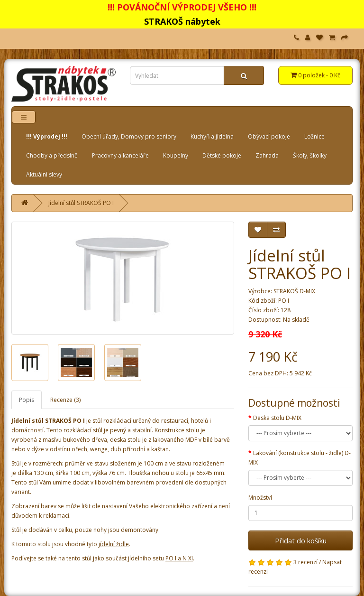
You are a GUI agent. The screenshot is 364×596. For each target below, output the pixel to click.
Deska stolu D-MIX (277, 418)
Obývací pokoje (269, 136)
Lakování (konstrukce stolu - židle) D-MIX (300, 458)
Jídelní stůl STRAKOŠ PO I (81, 203)
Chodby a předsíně (52, 155)
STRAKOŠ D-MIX (294, 291)
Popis (27, 400)
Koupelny (176, 155)
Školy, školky (310, 155)
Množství (260, 498)
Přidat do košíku (301, 540)
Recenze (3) (65, 400)
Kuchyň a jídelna (212, 136)
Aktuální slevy (44, 174)
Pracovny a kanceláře (120, 155)
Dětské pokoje (222, 155)
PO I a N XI (179, 558)
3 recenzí (305, 562)
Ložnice (314, 136)
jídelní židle (114, 544)
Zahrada (267, 155)
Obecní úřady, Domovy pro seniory (129, 136)
